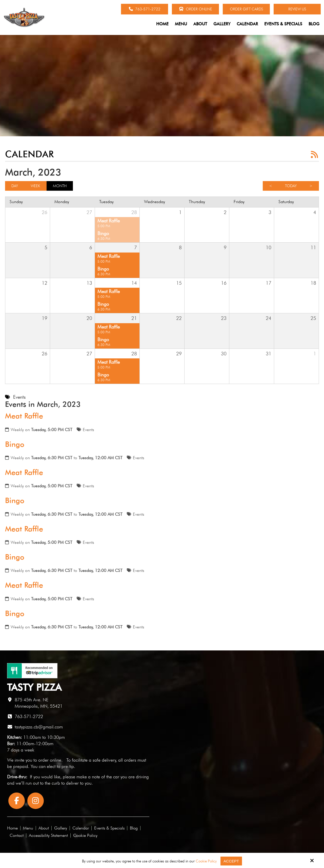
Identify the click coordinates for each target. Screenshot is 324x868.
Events (88, 430)
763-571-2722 (145, 9)
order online (50, 760)
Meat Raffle (24, 416)
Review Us (297, 9)
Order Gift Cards (246, 9)
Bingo (15, 444)
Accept (231, 861)
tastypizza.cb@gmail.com (39, 727)
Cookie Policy (206, 861)
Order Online (196, 9)
